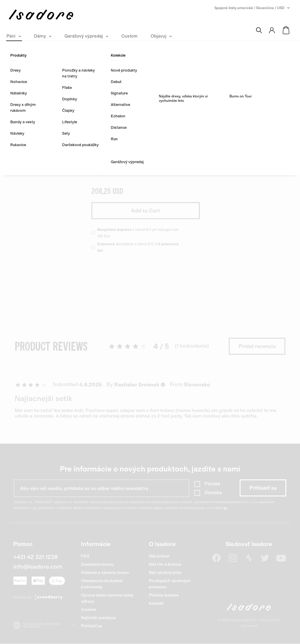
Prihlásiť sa (91, 626)
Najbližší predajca (98, 618)
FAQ (85, 556)
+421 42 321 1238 (35, 557)
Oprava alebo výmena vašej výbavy (107, 598)
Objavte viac (107, 173)
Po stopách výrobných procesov (170, 584)
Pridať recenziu (257, 346)
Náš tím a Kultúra (165, 564)
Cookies (89, 610)
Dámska (213, 492)
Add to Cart (145, 211)
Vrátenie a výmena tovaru (105, 573)
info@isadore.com (38, 567)
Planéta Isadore (164, 595)
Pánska (212, 484)
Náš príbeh (159, 556)
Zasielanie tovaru (97, 564)
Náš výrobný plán (165, 573)
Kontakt (156, 603)
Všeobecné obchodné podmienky (102, 584)
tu (225, 508)
